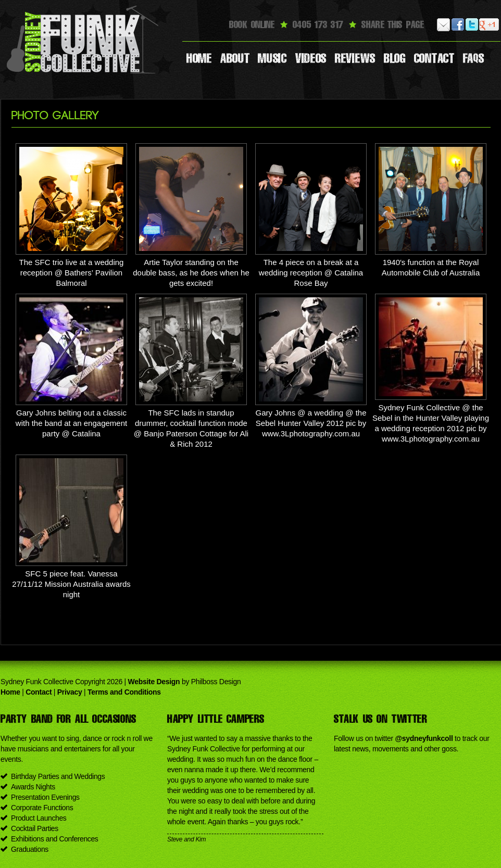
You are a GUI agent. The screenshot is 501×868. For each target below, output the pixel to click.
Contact (434, 58)
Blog (395, 58)
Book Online (252, 24)
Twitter (472, 25)
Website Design (154, 682)
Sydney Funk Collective (84, 39)
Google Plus (486, 25)
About (235, 58)
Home (199, 58)
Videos (311, 58)
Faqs (474, 58)
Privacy (70, 692)
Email (444, 25)
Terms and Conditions (124, 692)
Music (272, 58)
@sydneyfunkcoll (424, 738)
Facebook (458, 25)
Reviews (355, 58)
